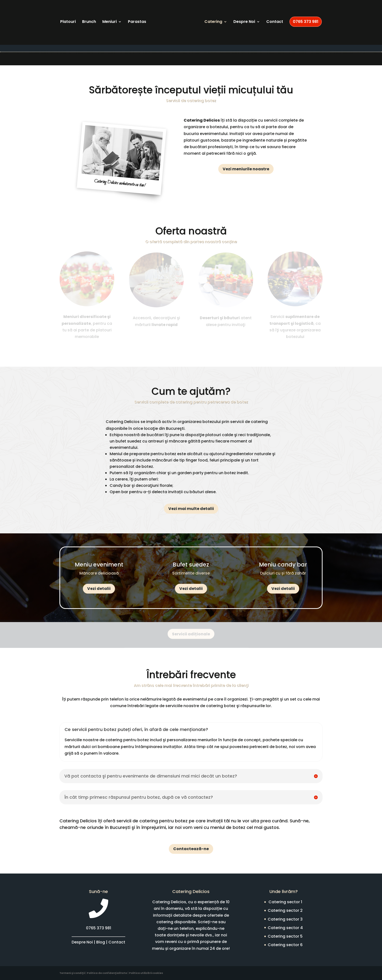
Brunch (89, 22)
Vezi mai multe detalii (191, 509)
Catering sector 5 (285, 936)
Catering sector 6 (285, 945)
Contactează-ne (191, 849)
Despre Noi (244, 22)
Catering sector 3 (285, 919)
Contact (275, 22)
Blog (101, 942)
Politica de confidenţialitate (107, 973)
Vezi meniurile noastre (246, 169)
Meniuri (110, 22)
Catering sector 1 (285, 902)
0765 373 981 (306, 22)
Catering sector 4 (285, 928)
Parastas (137, 22)
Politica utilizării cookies (146, 973)
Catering (213, 22)
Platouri (68, 22)
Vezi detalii (99, 589)
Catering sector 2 (285, 910)
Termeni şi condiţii (72, 973)
